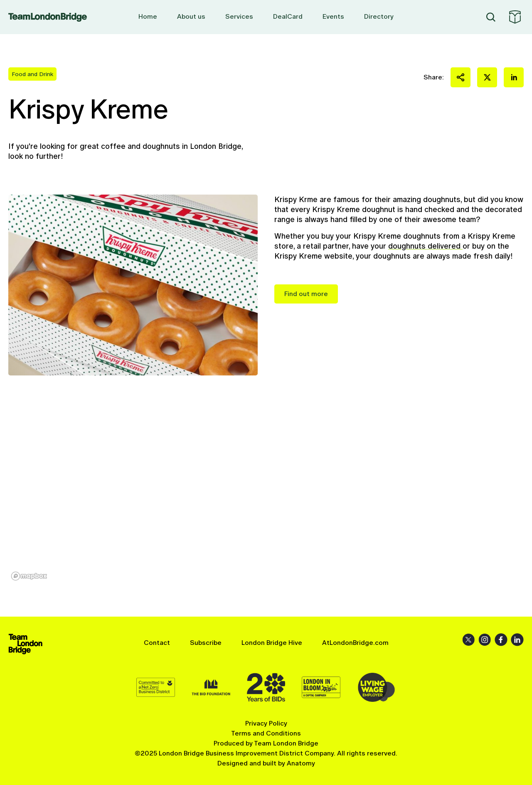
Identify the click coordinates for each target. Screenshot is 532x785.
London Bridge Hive (272, 643)
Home (148, 16)
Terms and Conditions (266, 733)
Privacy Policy (266, 723)
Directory (379, 16)
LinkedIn (517, 640)
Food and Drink (32, 74)
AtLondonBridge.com (355, 643)
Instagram (485, 640)
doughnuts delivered (425, 246)
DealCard (288, 16)
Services (239, 16)
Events (333, 16)
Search (491, 17)
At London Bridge (515, 17)
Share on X (487, 77)
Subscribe (206, 643)
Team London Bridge (48, 17)
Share (461, 77)
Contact (157, 643)
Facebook (501, 640)
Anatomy (301, 763)
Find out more (306, 294)
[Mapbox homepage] (29, 576)
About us (191, 16)
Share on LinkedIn (514, 77)
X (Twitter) (469, 640)
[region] (266, 496)
